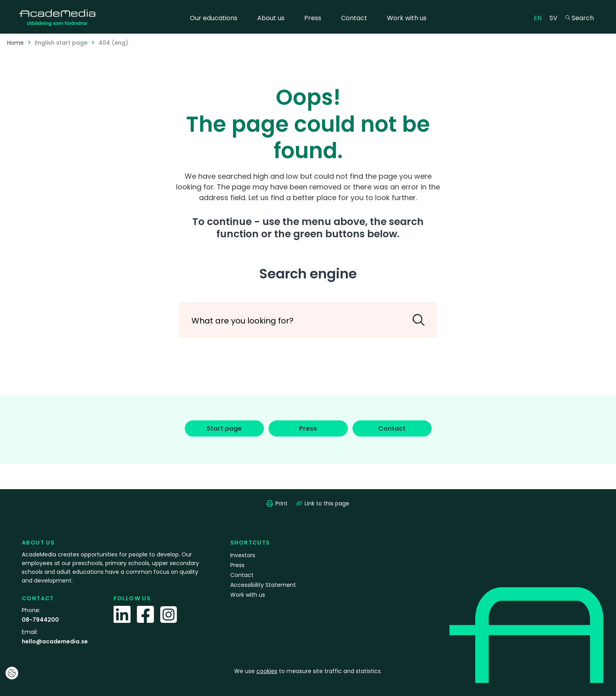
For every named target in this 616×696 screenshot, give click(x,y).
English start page (61, 43)
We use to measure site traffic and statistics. (308, 671)
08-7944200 (40, 620)
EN (540, 18)
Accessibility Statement (263, 585)
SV (555, 18)
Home (15, 43)
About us (271, 18)
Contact (354, 18)
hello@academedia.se (55, 641)
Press (313, 18)
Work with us (407, 18)
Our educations (214, 18)
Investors (243, 555)
